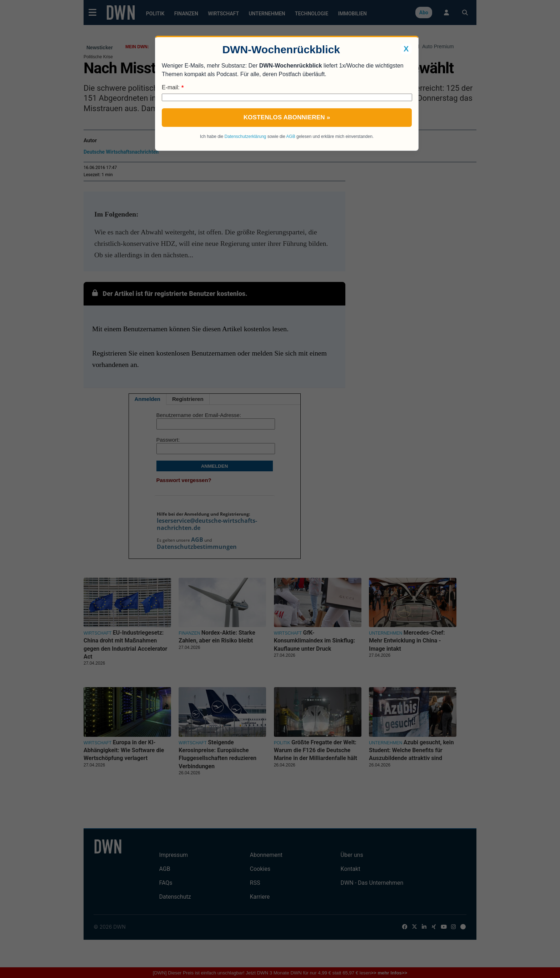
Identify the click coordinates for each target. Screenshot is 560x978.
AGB (291, 136)
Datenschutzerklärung (246, 136)
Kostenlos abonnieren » (287, 117)
